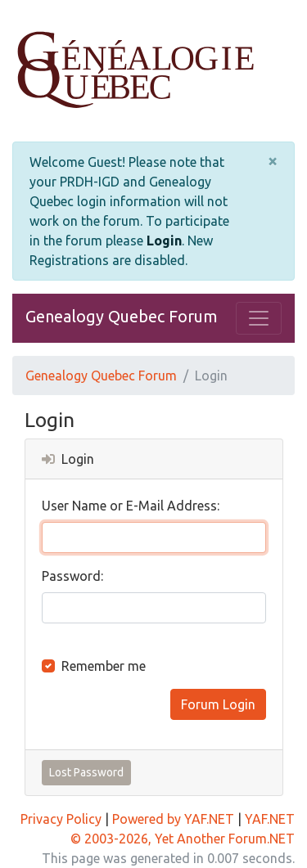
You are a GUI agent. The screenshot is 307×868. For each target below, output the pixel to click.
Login (164, 241)
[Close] (273, 161)
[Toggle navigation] (259, 318)
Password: (72, 576)
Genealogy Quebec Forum (122, 316)
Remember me (104, 666)
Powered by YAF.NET (173, 819)
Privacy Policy (61, 819)
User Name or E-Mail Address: (131, 506)
